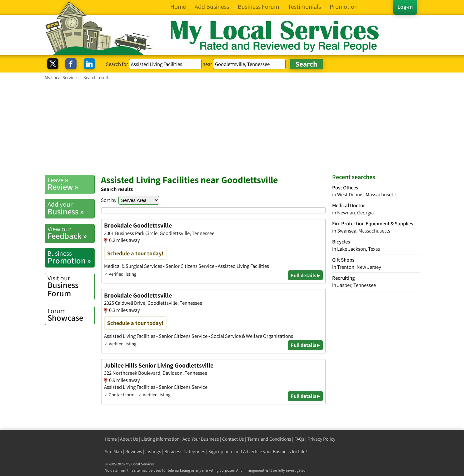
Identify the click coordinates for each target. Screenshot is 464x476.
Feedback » (71, 233)
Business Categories (185, 451)
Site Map (113, 451)
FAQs (299, 439)
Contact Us (233, 439)
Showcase (71, 315)
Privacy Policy (321, 439)
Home (111, 439)
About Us (129, 439)
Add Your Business (201, 439)
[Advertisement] (232, 127)
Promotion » (71, 257)
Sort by (109, 200)
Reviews (134, 451)
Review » (71, 184)
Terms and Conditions (269, 439)
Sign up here (221, 451)
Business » (71, 208)
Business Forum (71, 286)
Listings (153, 451)
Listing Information (160, 439)
